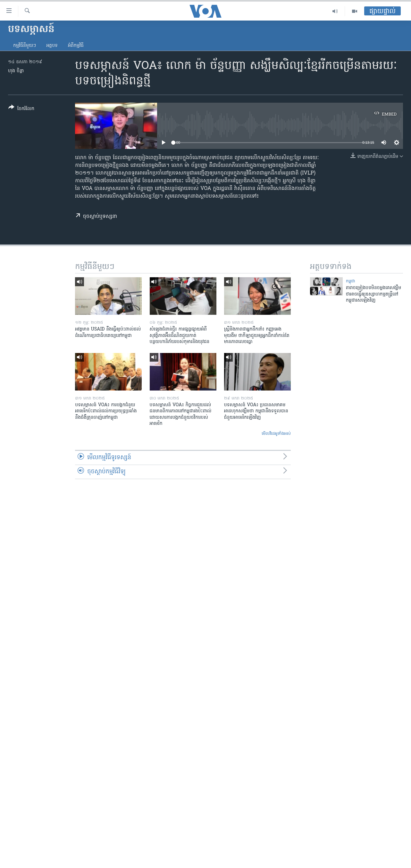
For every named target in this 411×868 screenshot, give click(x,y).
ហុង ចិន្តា (16, 71)
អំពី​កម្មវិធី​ (76, 46)
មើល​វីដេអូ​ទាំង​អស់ (276, 434)
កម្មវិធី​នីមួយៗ (25, 46)
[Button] (21, 109)
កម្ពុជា (351, 281)
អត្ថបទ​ (52, 46)
